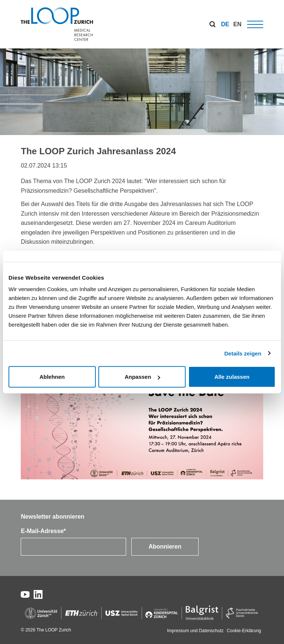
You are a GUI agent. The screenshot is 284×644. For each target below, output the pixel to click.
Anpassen (142, 377)
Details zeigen (243, 353)
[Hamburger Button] (255, 24)
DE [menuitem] (225, 24)
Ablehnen (52, 377)
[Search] (212, 24)
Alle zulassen (232, 377)
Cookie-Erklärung (244, 631)
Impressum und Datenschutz (196, 631)
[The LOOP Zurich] (57, 24)
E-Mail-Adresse (43, 531)
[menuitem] (225, 24)
